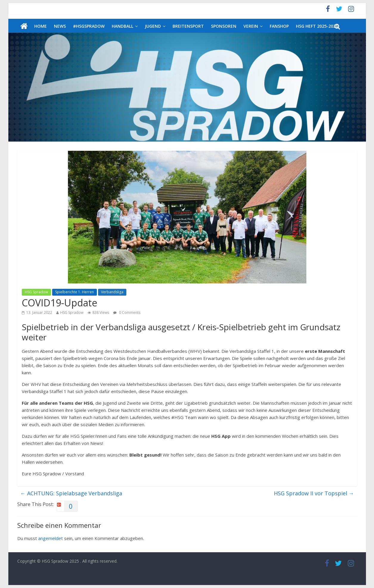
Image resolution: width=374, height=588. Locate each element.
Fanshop (279, 26)
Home (41, 26)
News (60, 26)
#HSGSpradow (89, 26)
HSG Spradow (36, 292)
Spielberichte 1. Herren (75, 292)
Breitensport (188, 26)
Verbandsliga (112, 292)
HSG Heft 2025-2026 (317, 26)
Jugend (153, 26)
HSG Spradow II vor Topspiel (314, 493)
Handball (122, 26)
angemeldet (51, 538)
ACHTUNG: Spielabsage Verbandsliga (71, 493)
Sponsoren (224, 26)
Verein (251, 26)
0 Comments (127, 312)
